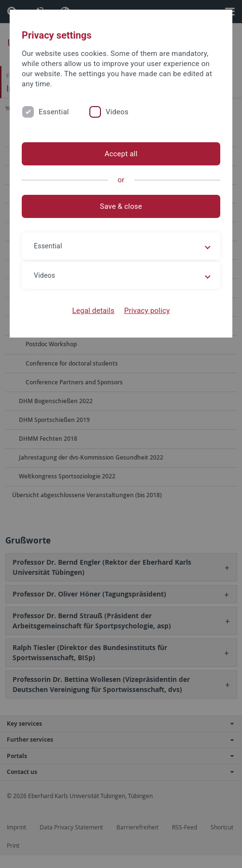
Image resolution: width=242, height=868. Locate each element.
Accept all (121, 154)
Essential (54, 112)
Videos (117, 112)
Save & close (121, 206)
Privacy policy (147, 311)
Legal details (93, 311)
